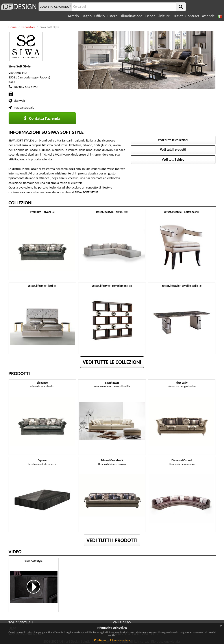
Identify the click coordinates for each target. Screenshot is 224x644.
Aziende (208, 16)
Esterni (113, 16)
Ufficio (99, 16)
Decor (150, 16)
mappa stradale (24, 107)
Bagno (87, 16)
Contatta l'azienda (42, 118)
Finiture (164, 16)
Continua (100, 640)
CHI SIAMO (122, 623)
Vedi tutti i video (173, 160)
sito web (19, 101)
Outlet (178, 16)
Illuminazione (132, 16)
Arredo (73, 16)
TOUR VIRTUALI (21, 623)
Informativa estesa (120, 640)
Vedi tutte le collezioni (173, 140)
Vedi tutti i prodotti (173, 150)
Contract (192, 16)
